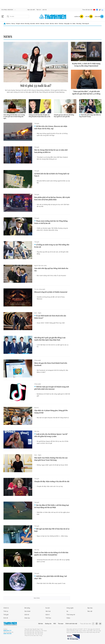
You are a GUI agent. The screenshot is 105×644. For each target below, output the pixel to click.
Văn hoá (48, 611)
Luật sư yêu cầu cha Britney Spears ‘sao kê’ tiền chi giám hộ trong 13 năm (51, 435)
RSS (55, 624)
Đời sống (27, 24)
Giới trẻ (38, 24)
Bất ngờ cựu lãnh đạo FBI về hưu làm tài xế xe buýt (52, 530)
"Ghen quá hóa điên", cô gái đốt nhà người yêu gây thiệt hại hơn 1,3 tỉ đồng (86, 93)
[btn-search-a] (8, 16)
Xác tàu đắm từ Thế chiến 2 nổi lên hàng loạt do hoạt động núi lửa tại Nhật (52, 506)
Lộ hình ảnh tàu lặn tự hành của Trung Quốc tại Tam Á (52, 175)
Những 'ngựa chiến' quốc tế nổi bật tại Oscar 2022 (52, 465)
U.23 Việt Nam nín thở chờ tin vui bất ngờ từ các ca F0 (53, 346)
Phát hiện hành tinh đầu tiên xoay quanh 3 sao (51, 583)
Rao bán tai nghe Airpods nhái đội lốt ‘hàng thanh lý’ (53, 418)
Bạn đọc (90, 608)
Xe (71, 24)
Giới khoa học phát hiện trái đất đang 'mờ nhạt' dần (51, 577)
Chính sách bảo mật (71, 624)
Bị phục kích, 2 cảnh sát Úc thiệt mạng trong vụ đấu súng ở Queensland (86, 65)
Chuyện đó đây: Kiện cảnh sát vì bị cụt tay (50, 486)
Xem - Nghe (38, 313)
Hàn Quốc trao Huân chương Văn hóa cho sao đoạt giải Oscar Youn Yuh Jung (51, 459)
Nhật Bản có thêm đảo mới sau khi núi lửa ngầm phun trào (53, 513)
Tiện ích (39, 10)
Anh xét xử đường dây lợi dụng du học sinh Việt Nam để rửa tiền (53, 205)
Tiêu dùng (79, 24)
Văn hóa (52, 24)
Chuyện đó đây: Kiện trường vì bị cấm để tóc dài (52, 481)
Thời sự (13, 24)
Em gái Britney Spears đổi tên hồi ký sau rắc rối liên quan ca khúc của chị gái (53, 442)
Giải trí (56, 24)
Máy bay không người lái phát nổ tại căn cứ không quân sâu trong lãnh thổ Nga (52, 134)
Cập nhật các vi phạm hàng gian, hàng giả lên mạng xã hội (51, 412)
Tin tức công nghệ (40, 289)
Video (74, 24)
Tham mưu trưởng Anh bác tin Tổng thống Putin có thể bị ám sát (51, 222)
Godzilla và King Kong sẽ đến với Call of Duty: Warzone (51, 298)
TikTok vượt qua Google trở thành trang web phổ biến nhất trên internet (52, 388)
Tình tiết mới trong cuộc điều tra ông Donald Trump (90, 116)
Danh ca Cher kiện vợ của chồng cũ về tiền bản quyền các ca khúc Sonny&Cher (51, 554)
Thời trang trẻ (85, 24)
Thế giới (18, 24)
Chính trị (8, 24)
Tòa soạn (61, 624)
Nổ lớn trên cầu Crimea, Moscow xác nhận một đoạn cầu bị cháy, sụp (51, 127)
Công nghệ (67, 24)
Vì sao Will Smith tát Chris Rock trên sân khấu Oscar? (50, 317)
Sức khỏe (33, 24)
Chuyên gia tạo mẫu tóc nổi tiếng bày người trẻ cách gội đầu (64, 116)
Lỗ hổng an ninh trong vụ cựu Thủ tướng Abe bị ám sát (52, 246)
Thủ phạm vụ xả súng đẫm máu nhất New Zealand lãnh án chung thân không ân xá (52, 158)
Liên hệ (44, 10)
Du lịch (47, 24)
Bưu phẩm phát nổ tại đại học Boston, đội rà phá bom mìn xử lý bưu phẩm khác (52, 198)
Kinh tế (22, 24)
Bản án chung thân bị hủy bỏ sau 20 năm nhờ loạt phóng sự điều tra (51, 151)
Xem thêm (37, 598)
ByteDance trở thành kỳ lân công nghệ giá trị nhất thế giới (53, 395)
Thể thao (61, 24)
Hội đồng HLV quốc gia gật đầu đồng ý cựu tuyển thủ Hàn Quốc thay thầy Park (50, 339)
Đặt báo (41, 624)
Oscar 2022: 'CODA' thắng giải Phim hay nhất (51, 323)
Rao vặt (90, 611)
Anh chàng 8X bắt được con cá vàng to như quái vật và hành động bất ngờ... (14, 117)
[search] (18, 16)
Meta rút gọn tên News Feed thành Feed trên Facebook (51, 364)
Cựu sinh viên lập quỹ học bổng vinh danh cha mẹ (51, 270)
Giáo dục (42, 24)
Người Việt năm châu (41, 266)
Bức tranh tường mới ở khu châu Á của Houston (51, 276)
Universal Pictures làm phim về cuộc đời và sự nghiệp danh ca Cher (53, 561)
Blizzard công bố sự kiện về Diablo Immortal (51, 292)
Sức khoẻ (27, 611)
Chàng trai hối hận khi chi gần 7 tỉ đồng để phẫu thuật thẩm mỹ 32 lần (39, 116)
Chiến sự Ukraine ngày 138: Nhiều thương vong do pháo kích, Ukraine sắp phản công (52, 229)
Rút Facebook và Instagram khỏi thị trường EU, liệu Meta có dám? (52, 371)
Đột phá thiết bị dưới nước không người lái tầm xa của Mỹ (53, 182)
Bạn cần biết (31, 10)
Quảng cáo (48, 624)
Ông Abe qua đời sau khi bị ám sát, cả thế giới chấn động (53, 253)
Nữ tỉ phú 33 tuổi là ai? (36, 86)
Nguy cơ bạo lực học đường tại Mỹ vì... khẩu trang (52, 536)
